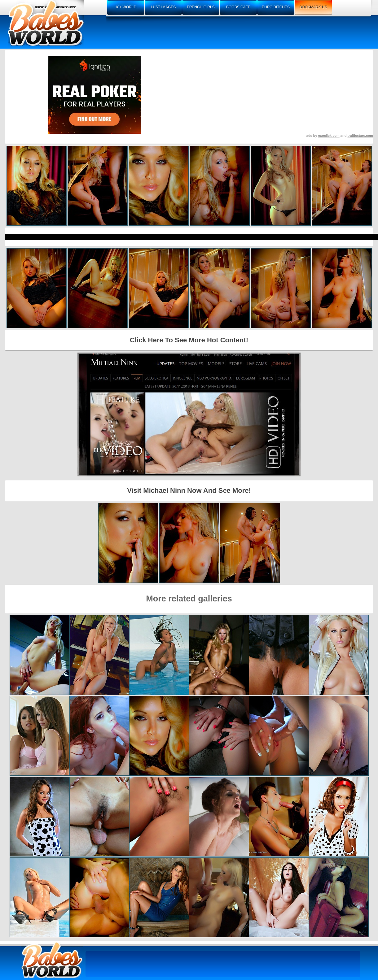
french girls (201, 7)
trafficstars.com (360, 136)
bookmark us (313, 7)
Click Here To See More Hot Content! (189, 340)
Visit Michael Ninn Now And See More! (189, 490)
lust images (163, 7)
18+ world (126, 7)
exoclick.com (329, 136)
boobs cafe (238, 7)
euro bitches (276, 7)
